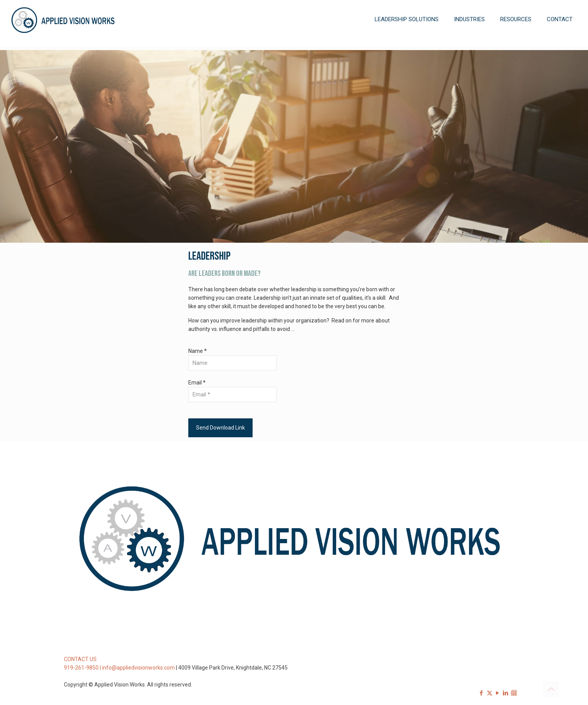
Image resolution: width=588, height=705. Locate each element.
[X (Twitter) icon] (490, 693)
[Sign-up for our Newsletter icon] (514, 693)
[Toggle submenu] (407, 42)
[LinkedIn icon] (506, 693)
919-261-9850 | (83, 668)
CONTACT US (80, 659)
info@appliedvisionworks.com (138, 668)
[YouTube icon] (498, 693)
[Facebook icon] (482, 693)
